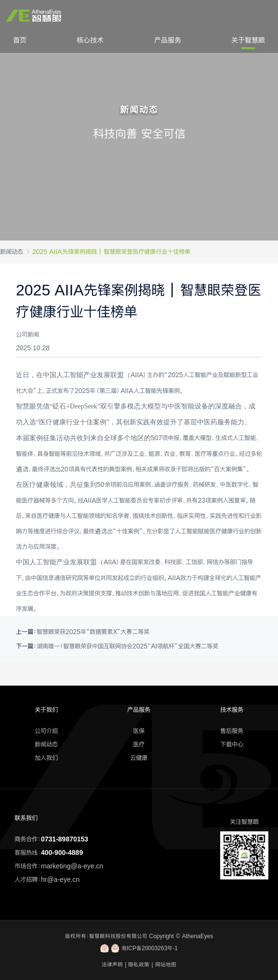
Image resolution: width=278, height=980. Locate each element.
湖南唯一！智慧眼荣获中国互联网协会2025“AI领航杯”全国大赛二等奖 (127, 646)
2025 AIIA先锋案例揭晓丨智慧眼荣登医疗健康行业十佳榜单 (111, 252)
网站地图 (166, 965)
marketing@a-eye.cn (72, 866)
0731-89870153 (65, 839)
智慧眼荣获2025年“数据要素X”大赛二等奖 (93, 632)
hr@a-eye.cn (60, 879)
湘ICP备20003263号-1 (139, 948)
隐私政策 (139, 965)
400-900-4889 (62, 853)
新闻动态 (12, 252)
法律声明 (112, 965)
